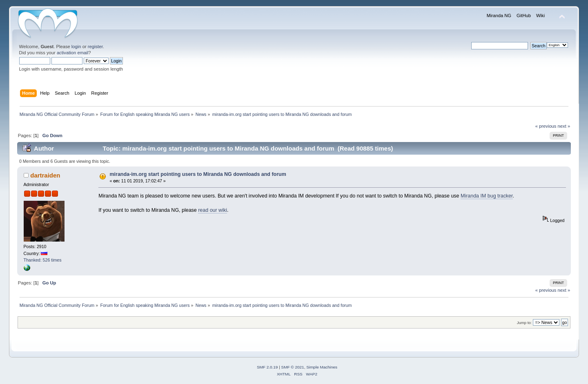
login (76, 47)
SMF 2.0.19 (267, 367)
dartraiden (45, 175)
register (95, 47)
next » (564, 126)
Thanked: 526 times (43, 260)
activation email (72, 53)
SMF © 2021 (293, 367)
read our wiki (213, 210)
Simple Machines (322, 367)
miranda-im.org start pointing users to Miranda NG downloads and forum (198, 174)
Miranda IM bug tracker (487, 196)
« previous (546, 126)
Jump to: (525, 323)
